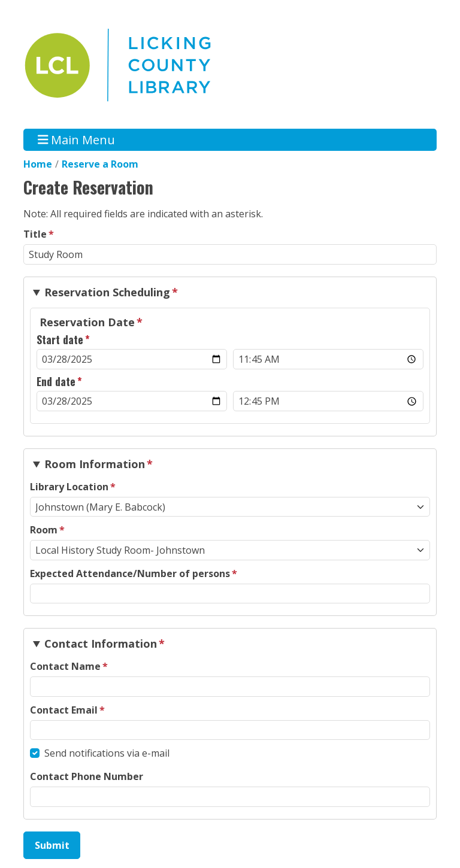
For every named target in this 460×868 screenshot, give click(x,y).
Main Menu (77, 140)
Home (38, 164)
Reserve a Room (100, 164)
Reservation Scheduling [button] (107, 292)
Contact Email (64, 710)
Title (35, 234)
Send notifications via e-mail (107, 753)
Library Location (69, 487)
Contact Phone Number (87, 776)
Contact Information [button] (101, 644)
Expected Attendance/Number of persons (130, 573)
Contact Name (65, 666)
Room (44, 530)
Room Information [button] (95, 464)
